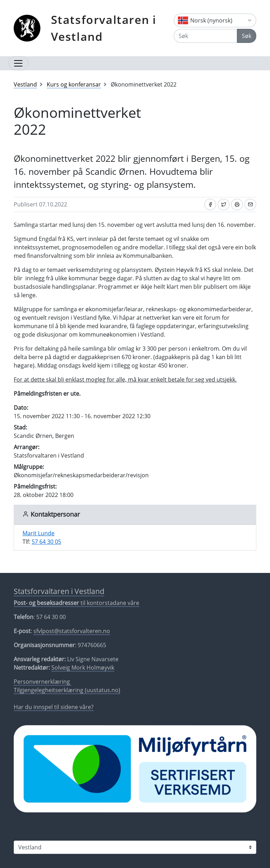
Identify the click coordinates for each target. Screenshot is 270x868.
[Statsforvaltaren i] (135, 847)
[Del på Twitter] (224, 205)
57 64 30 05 (46, 542)
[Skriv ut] (237, 205)
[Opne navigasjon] (18, 63)
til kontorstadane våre (76, 603)
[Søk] (205, 36)
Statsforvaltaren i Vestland (104, 28)
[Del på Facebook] (210, 205)
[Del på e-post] (250, 205)
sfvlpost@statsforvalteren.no (72, 631)
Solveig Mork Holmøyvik (83, 668)
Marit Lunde (38, 533)
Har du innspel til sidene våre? (54, 707)
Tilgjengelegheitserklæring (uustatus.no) (67, 690)
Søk (247, 36)
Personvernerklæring (43, 682)
